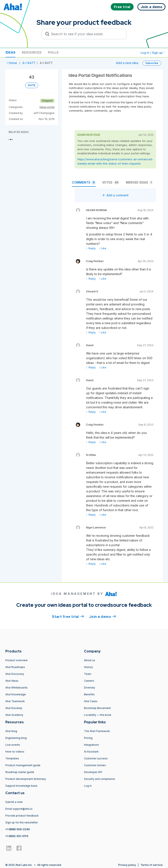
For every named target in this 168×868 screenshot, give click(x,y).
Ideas (10, 52)
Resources (32, 52)
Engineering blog (16, 738)
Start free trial (68, 616)
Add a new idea (127, 63)
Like (103, 248)
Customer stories (95, 765)
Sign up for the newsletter (22, 822)
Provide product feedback (22, 816)
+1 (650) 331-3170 (17, 836)
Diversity (90, 688)
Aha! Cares (91, 701)
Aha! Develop (14, 708)
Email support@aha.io (19, 809)
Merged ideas (139, 182)
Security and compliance (99, 779)
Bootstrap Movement (97, 708)
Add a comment (115, 195)
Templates (12, 758)
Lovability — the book (98, 715)
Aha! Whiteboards (16, 688)
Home (12, 63)
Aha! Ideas (12, 681)
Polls (53, 52)
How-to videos (15, 752)
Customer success (96, 758)
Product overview (16, 660)
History (88, 667)
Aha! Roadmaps (15, 667)
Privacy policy (127, 865)
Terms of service (152, 865)
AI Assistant (91, 752)
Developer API (93, 772)
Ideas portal (47, 107)
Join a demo (103, 616)
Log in (88, 786)
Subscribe (152, 63)
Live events (13, 745)
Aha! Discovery (15, 674)
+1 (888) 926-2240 (18, 829)
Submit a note (14, 802)
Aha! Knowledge (16, 694)
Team (88, 674)
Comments (84, 182)
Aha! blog (11, 731)
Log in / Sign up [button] (153, 53)
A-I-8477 (29, 63)
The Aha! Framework (97, 731)
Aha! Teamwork (15, 701)
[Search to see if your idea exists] (86, 34)
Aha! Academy (14, 715)
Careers (89, 681)
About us (90, 660)
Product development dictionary (26, 779)
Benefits (89, 694)
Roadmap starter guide (20, 772)
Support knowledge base (21, 786)
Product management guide (23, 765)
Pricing (88, 738)
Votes (111, 182)
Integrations (91, 745)
